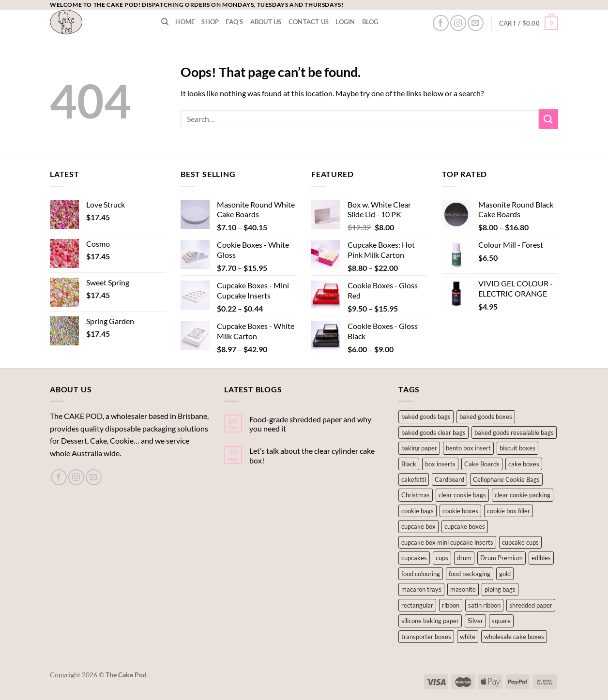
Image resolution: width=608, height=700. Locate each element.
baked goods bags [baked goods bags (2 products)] (426, 417)
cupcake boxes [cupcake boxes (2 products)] (465, 526)
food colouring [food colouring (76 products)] (421, 574)
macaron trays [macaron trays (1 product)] (421, 589)
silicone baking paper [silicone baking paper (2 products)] (430, 621)
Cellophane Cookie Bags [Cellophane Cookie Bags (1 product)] (506, 479)
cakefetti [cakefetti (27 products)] (414, 479)
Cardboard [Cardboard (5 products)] (449, 479)
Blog (370, 22)
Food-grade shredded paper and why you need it (310, 424)
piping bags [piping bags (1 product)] (500, 589)
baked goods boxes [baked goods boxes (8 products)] (486, 417)
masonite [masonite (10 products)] (463, 589)
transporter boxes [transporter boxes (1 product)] (426, 637)
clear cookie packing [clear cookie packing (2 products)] (523, 495)
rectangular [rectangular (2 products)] (417, 605)
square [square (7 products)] (501, 621)
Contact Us (309, 22)
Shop (210, 22)
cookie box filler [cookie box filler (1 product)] (509, 511)
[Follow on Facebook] (441, 23)
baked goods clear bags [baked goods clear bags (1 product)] (433, 432)
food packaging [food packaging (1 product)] (470, 574)
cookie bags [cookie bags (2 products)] (418, 511)
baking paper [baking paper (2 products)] (419, 448)
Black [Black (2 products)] (409, 464)
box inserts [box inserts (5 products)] (440, 464)
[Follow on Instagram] (458, 23)
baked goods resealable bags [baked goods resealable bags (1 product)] (514, 432)
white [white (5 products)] (468, 637)
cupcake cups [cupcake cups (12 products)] (520, 542)
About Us (266, 22)
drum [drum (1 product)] (464, 558)
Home (185, 22)
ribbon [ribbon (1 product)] (451, 605)
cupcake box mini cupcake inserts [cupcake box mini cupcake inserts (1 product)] (447, 542)
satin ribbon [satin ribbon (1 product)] (484, 605)
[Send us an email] (476, 23)
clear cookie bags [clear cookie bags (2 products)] (462, 495)
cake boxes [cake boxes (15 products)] (524, 464)
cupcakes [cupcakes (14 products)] (414, 558)
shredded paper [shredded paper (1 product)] (531, 605)
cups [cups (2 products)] (442, 558)
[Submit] (548, 119)
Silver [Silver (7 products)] (475, 621)
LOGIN (345, 22)
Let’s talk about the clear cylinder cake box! (312, 455)
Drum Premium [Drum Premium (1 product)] (502, 558)
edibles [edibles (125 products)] (541, 558)
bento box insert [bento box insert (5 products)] (468, 448)
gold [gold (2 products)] (505, 574)
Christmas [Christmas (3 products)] (416, 495)
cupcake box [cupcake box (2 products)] (418, 526)
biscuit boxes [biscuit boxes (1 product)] (517, 448)
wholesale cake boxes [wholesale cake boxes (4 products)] (514, 637)
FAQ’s (234, 22)
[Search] (165, 22)
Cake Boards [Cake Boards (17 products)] (482, 464)
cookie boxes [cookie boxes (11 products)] (460, 511)
